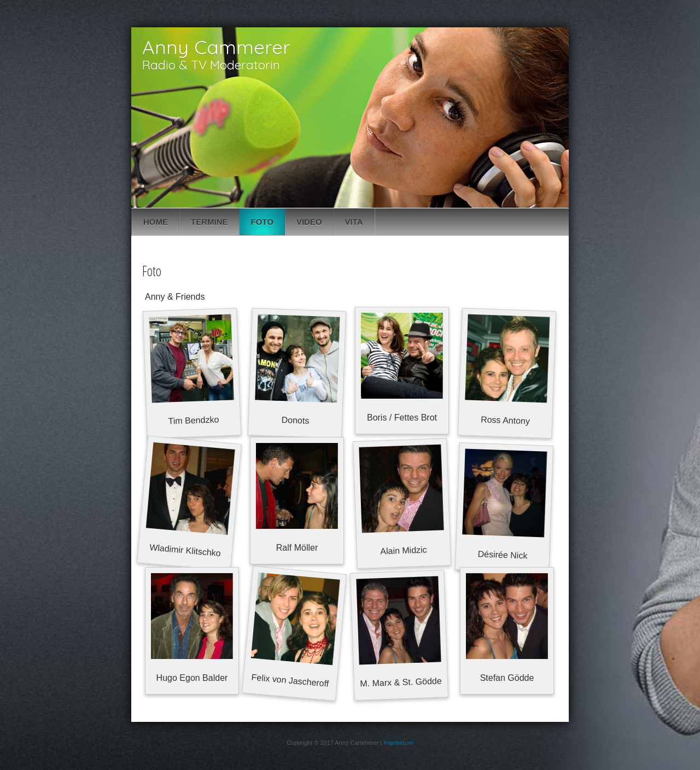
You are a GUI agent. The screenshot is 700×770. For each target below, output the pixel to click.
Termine (209, 222)
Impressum (398, 743)
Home (156, 222)
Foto (262, 222)
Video (309, 222)
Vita (354, 222)
